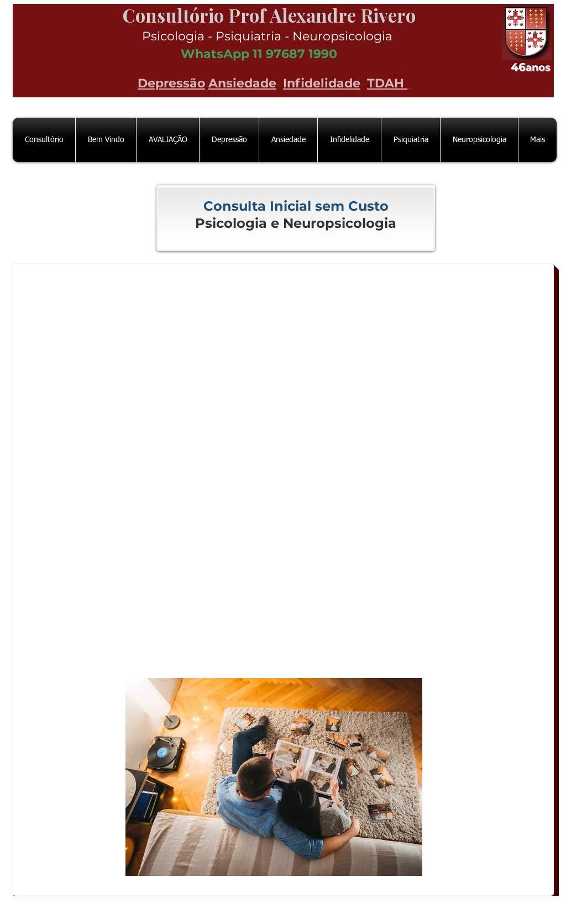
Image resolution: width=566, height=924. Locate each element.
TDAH (387, 83)
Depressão (171, 83)
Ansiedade (242, 83)
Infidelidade (322, 83)
